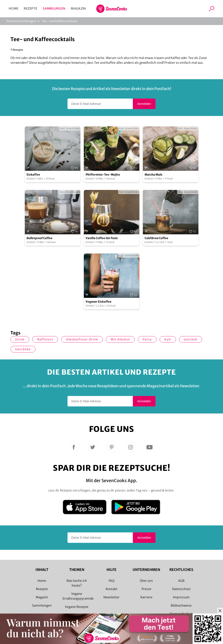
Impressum (181, 597)
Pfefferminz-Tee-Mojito (103, 175)
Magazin (78, 8)
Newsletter (111, 597)
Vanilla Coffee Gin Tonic (102, 238)
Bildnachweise (181, 605)
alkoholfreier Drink (82, 339)
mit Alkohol (120, 339)
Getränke (23, 349)
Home (14, 8)
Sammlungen (54, 8)
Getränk (191, 339)
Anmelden (144, 104)
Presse (146, 589)
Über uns (146, 581)
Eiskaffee (33, 175)
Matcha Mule (154, 175)
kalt (168, 339)
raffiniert (45, 339)
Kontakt (111, 589)
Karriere (146, 597)
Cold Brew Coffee (156, 238)
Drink (20, 339)
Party (147, 339)
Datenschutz (181, 589)
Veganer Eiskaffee (99, 302)
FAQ (112, 581)
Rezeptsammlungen (21, 21)
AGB (181, 581)
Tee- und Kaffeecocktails (59, 21)
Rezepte (30, 8)
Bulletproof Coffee (40, 238)
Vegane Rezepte (77, 607)
